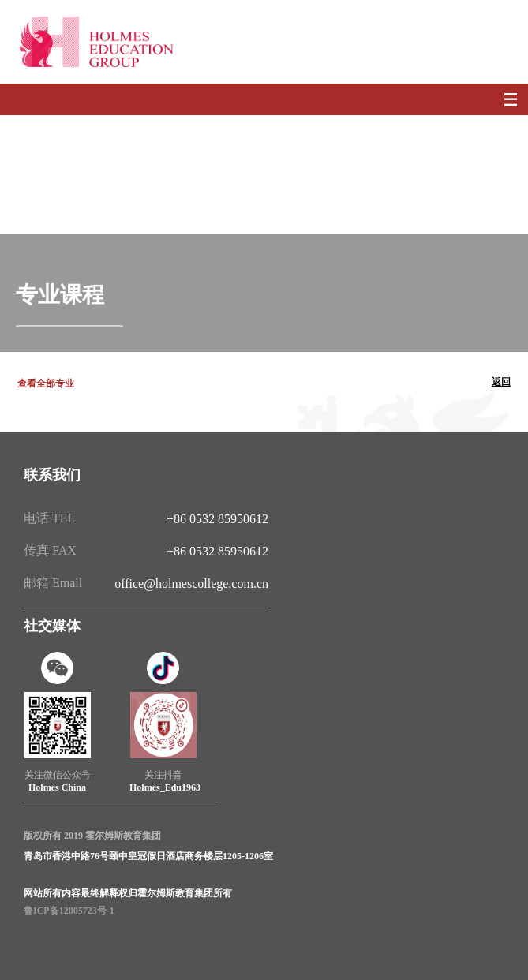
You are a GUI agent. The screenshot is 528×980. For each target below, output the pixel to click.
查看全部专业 (46, 383)
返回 (501, 382)
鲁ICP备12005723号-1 (69, 911)
